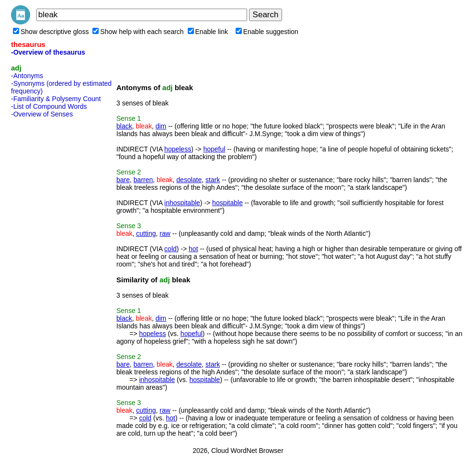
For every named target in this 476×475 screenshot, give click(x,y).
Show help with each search (138, 32)
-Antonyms (27, 76)
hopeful (214, 149)
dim (161, 126)
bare (123, 180)
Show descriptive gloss (51, 32)
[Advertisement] (49, 265)
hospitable (227, 203)
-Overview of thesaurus (48, 52)
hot (193, 249)
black (124, 126)
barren (143, 180)
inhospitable (182, 203)
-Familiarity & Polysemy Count (56, 99)
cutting (146, 233)
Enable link (208, 32)
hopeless (178, 149)
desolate (189, 180)
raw (165, 233)
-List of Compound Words (49, 106)
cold (170, 249)
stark (213, 180)
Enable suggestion (267, 32)
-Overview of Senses (42, 114)
